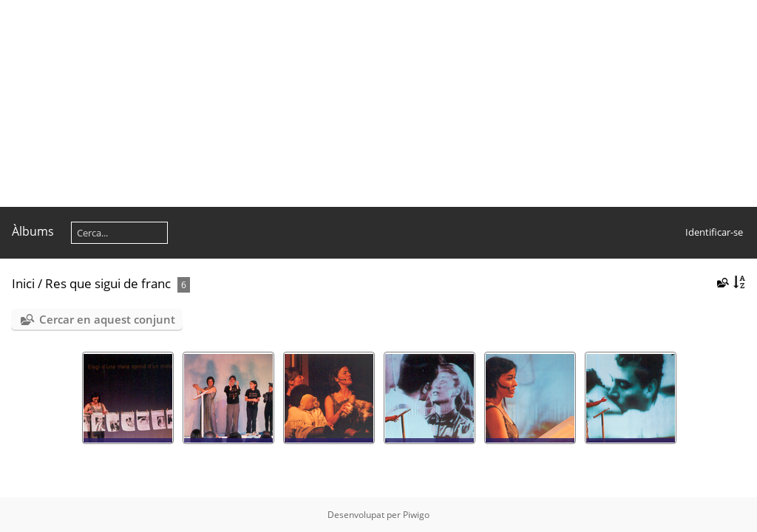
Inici (23, 283)
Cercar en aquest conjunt (107, 319)
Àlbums (33, 231)
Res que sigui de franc (108, 283)
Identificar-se (714, 232)
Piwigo (416, 515)
